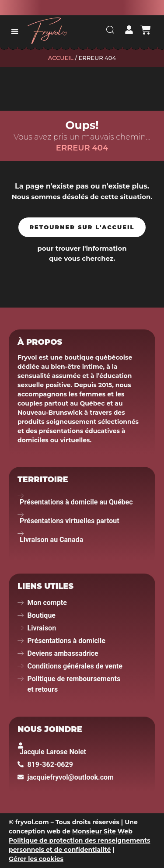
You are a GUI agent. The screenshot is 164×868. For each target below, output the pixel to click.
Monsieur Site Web (102, 831)
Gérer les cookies (36, 859)
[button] (15, 31)
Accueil (61, 58)
